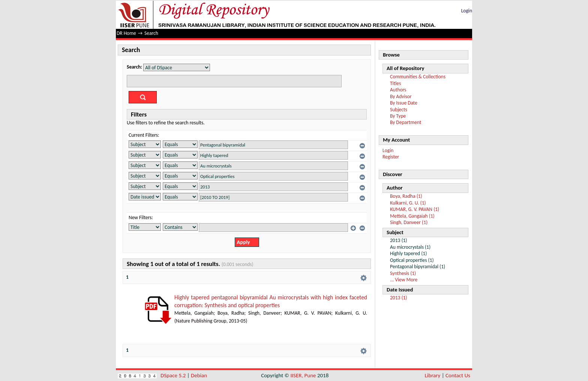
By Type (398, 116)
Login (467, 11)
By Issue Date (404, 103)
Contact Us (458, 375)
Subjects (399, 110)
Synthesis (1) (403, 273)
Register (391, 157)
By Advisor (401, 96)
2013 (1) (398, 298)
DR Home (126, 33)
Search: (134, 67)
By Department (406, 122)
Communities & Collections (418, 77)
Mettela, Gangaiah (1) (412, 216)
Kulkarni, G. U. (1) (408, 203)
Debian (199, 375)
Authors (398, 90)
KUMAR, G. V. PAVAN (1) (415, 209)
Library (433, 375)
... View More (404, 280)
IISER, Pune (303, 375)
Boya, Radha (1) (406, 196)
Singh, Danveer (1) (409, 222)
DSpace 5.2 (174, 375)
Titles (395, 83)
